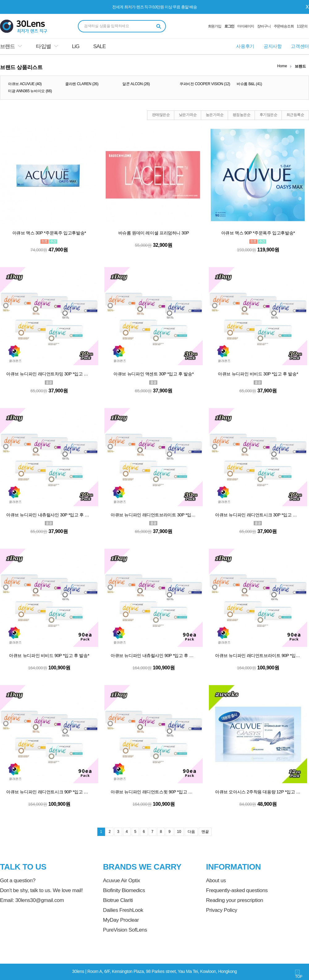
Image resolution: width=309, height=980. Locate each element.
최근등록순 (295, 115)
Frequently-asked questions (237, 890)
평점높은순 (241, 115)
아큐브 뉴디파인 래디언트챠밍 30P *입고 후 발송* (49, 374)
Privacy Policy (222, 910)
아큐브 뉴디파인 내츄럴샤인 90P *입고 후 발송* (154, 655)
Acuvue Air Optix (121, 881)
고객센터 (300, 46)
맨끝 (205, 832)
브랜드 (7, 46)
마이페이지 (246, 26)
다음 (191, 832)
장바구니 (264, 26)
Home (282, 66)
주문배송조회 (284, 26)
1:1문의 (302, 26)
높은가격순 (215, 115)
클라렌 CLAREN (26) (82, 84)
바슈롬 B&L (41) (249, 84)
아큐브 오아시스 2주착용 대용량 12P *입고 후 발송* (258, 792)
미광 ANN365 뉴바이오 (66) (30, 91)
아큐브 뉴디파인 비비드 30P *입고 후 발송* (258, 374)
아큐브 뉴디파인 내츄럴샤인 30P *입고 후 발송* (49, 515)
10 (179, 832)
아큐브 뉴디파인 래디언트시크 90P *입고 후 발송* (49, 792)
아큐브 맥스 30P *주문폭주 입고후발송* (49, 233)
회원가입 (215, 26)
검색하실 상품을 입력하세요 (107, 26)
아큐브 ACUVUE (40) (25, 84)
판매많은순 (161, 115)
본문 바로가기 (0, 0)
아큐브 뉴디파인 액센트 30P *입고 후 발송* (154, 374)
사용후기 (245, 46)
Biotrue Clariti (118, 900)
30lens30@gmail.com (39, 900)
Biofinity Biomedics (124, 890)
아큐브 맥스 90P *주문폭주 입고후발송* (258, 233)
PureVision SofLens (125, 930)
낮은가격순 (188, 115)
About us (216, 881)
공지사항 (273, 46)
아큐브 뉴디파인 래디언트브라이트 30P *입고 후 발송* (154, 515)
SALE (99, 46)
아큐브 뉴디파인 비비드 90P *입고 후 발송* (49, 655)
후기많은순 (268, 115)
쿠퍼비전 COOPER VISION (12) (205, 84)
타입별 (43, 46)
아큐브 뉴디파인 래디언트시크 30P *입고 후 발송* (258, 515)
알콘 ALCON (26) (136, 84)
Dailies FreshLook (123, 910)
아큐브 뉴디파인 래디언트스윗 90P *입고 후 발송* (154, 792)
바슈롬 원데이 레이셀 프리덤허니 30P (154, 233)
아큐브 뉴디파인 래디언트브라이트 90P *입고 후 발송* (258, 655)
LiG (76, 46)
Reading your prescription (235, 900)
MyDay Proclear (121, 920)
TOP (299, 974)
